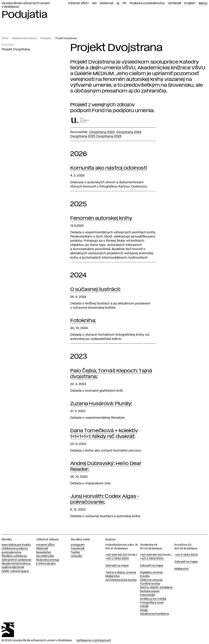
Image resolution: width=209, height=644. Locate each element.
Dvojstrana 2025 (83, 136)
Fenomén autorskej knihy (101, 218)
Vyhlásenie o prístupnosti (94, 640)
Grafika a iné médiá (153, 599)
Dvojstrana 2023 (102, 132)
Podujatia (46, 38)
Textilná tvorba (150, 584)
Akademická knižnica (24, 38)
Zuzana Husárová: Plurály (101, 404)
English (190, 3)
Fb (125, 3)
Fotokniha (83, 321)
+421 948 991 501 (151, 555)
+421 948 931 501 (116, 555)
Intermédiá (147, 595)
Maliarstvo (113, 576)
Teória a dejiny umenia (121, 573)
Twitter (75, 552)
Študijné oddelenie (14, 556)
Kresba (145, 576)
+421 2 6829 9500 (152, 559)
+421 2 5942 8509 (186, 555)
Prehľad (7, 45)
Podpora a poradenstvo (147, 3)
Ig (118, 3)
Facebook (78, 549)
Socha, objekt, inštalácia (156, 588)
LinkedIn (77, 556)
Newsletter (44, 552)
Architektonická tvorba (121, 580)
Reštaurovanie (150, 591)
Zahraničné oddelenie (17, 560)
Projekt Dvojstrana (66, 38)
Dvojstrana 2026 (109, 136)
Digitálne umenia (151, 573)
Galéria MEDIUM (13, 567)
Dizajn (144, 610)
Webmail (107, 3)
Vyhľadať (175, 3)
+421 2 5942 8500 (117, 559)
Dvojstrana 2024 (129, 132)
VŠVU (5, 38)
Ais (94, 3)
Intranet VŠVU (78, 3)
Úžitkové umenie (151, 580)
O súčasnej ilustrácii (95, 289)
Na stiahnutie (45, 556)
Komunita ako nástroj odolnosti (109, 168)
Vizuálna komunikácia (154, 614)
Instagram (78, 545)
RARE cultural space (15, 571)
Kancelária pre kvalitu (16, 545)
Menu (203, 3)
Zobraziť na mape (117, 566)
